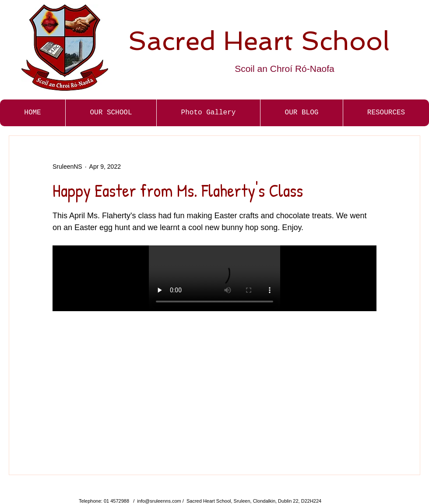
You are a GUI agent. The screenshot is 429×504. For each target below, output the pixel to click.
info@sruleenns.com (159, 501)
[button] (208, 113)
